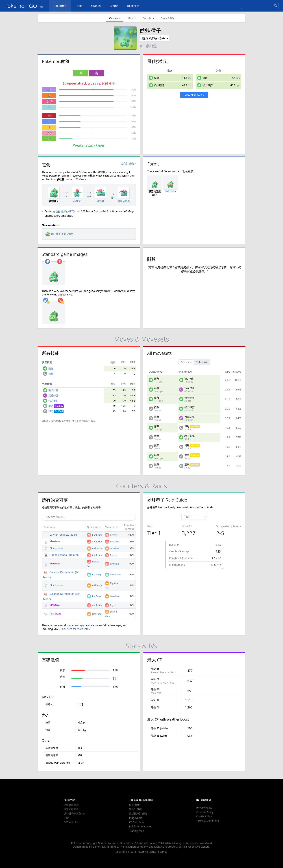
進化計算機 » (128, 163)
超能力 (49, 101)
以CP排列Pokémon (75, 813)
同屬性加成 (65, 421)
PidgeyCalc (135, 818)
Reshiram (52, 614)
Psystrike (112, 542)
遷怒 (56, 406)
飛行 (49, 90)
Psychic (111, 535)
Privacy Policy (204, 808)
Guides (96, 6)
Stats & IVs (167, 18)
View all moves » (194, 95)
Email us (206, 800)
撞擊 (51, 374)
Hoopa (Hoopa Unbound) (61, 555)
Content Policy (205, 812)
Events (114, 6)
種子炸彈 (53, 390)
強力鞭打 (159, 85)
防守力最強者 (71, 809)
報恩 (56, 411)
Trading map (137, 831)
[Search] (260, 6)
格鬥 (49, 116)
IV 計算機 (134, 805)
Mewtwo (51, 541)
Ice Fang (94, 575)
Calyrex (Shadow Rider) (60, 535)
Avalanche (113, 575)
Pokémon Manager (140, 826)
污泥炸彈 (53, 395)
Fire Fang (94, 614)
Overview (115, 18)
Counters (148, 18)
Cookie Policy (204, 816)
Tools (79, 7)
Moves (131, 18)
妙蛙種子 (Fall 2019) (59, 234)
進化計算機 (135, 809)
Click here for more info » (76, 629)
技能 (66, 818)
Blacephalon (54, 548)
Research (133, 6)
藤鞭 (157, 78)
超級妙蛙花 (65, 211)
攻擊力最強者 (71, 805)
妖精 (49, 133)
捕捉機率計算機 (138, 813)
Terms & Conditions (208, 821)
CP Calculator (137, 822)
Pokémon (60, 7)
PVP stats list (71, 822)
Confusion (95, 535)
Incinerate (95, 548)
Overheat (112, 548)
